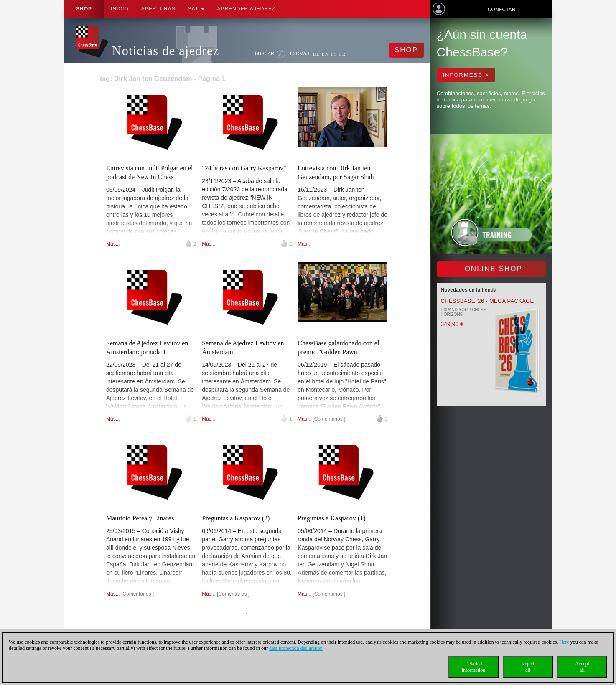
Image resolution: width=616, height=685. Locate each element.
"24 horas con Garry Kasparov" (244, 168)
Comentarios (329, 419)
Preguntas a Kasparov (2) (236, 518)
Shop (84, 9)
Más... (113, 244)
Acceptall (582, 667)
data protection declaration (296, 648)
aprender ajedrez (246, 9)
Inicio (120, 9)
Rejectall (528, 667)
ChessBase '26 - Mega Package (487, 301)
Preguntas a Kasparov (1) (331, 518)
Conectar (501, 10)
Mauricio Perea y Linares (140, 518)
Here (564, 642)
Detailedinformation (474, 667)
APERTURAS (158, 9)
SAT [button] (196, 9)
